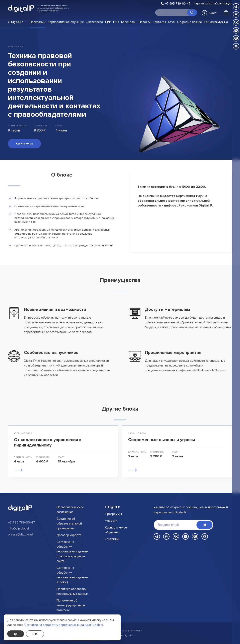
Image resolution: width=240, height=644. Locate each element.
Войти (209, 13)
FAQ (116, 22)
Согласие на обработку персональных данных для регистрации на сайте (72, 551)
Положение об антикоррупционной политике (71, 605)
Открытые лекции (189, 22)
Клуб (171, 22)
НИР (108, 22)
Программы (38, 22)
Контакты (159, 22)
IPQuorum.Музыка (216, 22)
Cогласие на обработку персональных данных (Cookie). (64, 625)
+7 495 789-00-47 (178, 4)
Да (16, 634)
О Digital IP (15, 22)
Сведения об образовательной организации (69, 523)
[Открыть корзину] (226, 13)
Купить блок (24, 144)
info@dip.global (18, 528)
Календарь (129, 22)
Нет (35, 634)
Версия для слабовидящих (213, 3)
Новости (145, 22)
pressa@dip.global (20, 534)
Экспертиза (95, 22)
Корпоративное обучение (66, 22)
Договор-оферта (69, 535)
